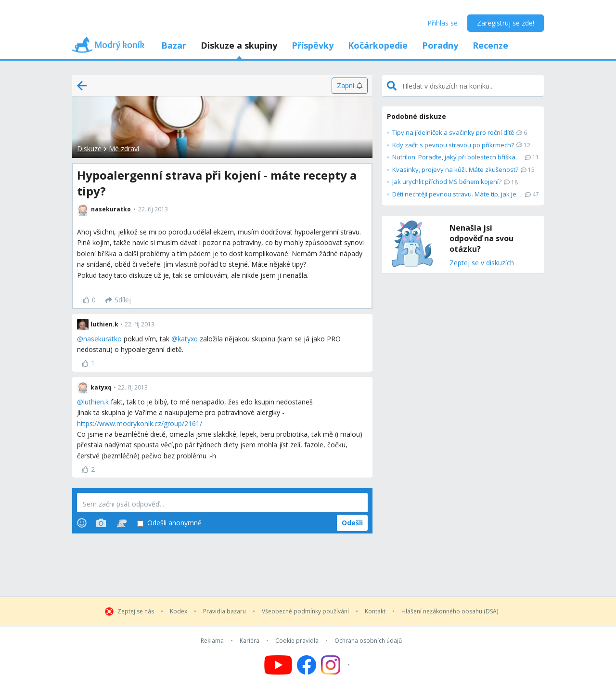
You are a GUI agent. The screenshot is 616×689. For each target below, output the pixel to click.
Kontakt (375, 611)
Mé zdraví (124, 149)
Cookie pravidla (297, 641)
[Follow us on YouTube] (278, 665)
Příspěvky (313, 45)
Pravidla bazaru (225, 611)
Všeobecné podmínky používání (305, 611)
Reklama (212, 641)
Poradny (440, 45)
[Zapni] (350, 86)
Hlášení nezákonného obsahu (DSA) (450, 611)
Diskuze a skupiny (239, 45)
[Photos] (101, 523)
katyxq (188, 339)
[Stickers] (122, 523)
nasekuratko (103, 339)
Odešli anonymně (169, 523)
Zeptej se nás (136, 611)
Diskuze (89, 149)
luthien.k (96, 402)
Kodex (179, 611)
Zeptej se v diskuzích (482, 263)
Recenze (490, 45)
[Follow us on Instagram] (337, 665)
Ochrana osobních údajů (368, 641)
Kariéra (250, 641)
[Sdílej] (118, 300)
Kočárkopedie (378, 45)
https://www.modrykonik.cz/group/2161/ (140, 423)
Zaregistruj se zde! (506, 23)
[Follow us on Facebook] (307, 665)
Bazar (174, 45)
